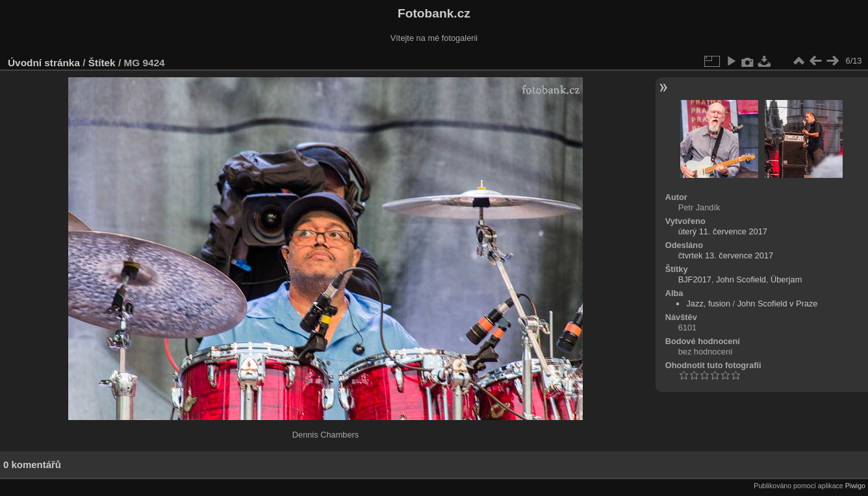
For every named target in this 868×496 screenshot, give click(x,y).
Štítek (102, 63)
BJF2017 (695, 279)
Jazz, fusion (708, 304)
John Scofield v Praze (778, 304)
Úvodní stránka (44, 63)
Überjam (786, 279)
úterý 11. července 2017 (723, 231)
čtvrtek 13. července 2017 (726, 255)
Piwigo (855, 486)
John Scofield (741, 279)
